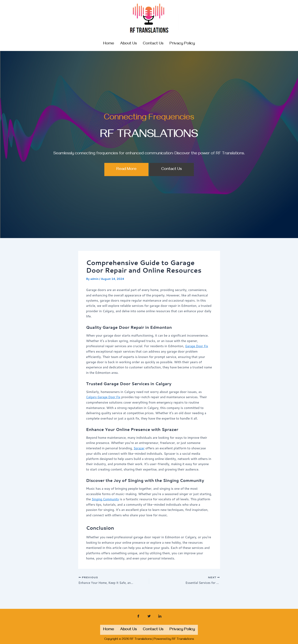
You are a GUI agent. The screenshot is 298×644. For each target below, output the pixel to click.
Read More (126, 178)
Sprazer (140, 457)
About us (129, 44)
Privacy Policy (182, 44)
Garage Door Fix (197, 355)
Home (109, 44)
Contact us (153, 44)
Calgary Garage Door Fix (104, 406)
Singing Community (106, 508)
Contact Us (172, 178)
